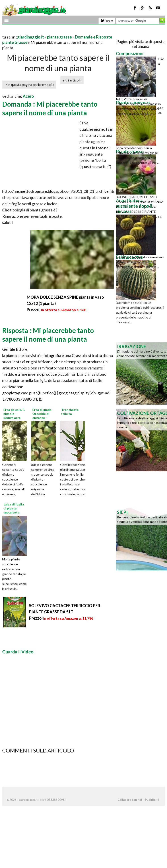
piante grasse (59, 37)
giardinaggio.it (31, 37)
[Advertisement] (54, 31)
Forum (107, 21)
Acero (28, 96)
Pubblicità (152, 800)
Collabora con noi (130, 800)
